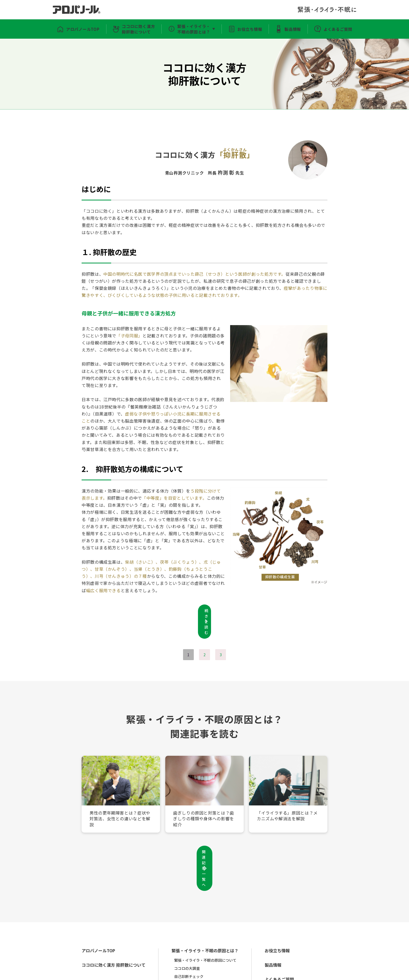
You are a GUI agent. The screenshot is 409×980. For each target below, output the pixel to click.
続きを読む (205, 611)
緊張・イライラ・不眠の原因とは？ (192, 29)
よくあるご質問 (344, 29)
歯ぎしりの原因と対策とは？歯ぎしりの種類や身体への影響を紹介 (203, 802)
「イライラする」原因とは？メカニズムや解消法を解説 (286, 802)
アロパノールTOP (77, 29)
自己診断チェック (193, 933)
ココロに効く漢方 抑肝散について (115, 922)
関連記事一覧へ (205, 840)
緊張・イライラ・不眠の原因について (211, 917)
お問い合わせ (205, 972)
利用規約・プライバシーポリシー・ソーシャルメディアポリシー (136, 972)
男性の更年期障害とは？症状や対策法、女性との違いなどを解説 (119, 802)
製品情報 (297, 29)
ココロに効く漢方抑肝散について (135, 29)
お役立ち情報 (251, 29)
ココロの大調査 (191, 925)
